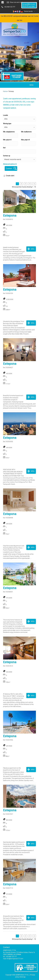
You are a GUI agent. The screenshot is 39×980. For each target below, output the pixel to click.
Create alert (10, 176)
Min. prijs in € (7, 140)
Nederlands (24, 11)
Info (33, 249)
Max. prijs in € (25, 140)
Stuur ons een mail (16, 2)
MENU (32, 85)
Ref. (4, 148)
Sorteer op (7, 156)
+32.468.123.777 (10, 7)
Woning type (7, 124)
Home (5, 91)
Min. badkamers (26, 132)
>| (34, 184)
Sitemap (23, 977)
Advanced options (9, 164)
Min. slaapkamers (9, 132)
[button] (19, 119)
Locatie (6, 115)
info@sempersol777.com (15, 959)
